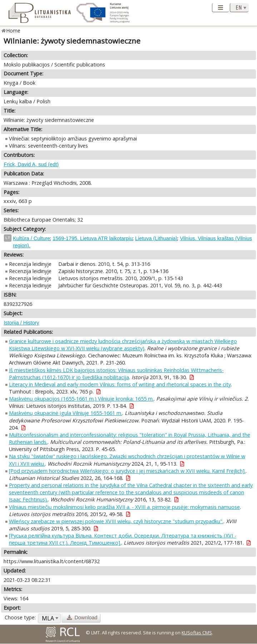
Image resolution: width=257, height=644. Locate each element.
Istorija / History (21, 323)
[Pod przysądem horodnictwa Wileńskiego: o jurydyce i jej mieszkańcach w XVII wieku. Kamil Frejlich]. (127, 471)
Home (13, 31)
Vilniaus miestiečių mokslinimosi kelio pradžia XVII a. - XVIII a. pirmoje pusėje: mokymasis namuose (124, 507)
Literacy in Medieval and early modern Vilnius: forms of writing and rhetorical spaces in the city (120, 384)
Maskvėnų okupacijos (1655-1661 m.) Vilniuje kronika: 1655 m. (81, 399)
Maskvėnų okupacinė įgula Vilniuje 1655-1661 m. (66, 413)
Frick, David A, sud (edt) (31, 164)
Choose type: (20, 617)
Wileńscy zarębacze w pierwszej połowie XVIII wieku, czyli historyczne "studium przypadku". (116, 521)
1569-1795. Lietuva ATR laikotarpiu (93, 238)
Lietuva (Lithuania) (156, 238)
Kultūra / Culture (31, 238)
